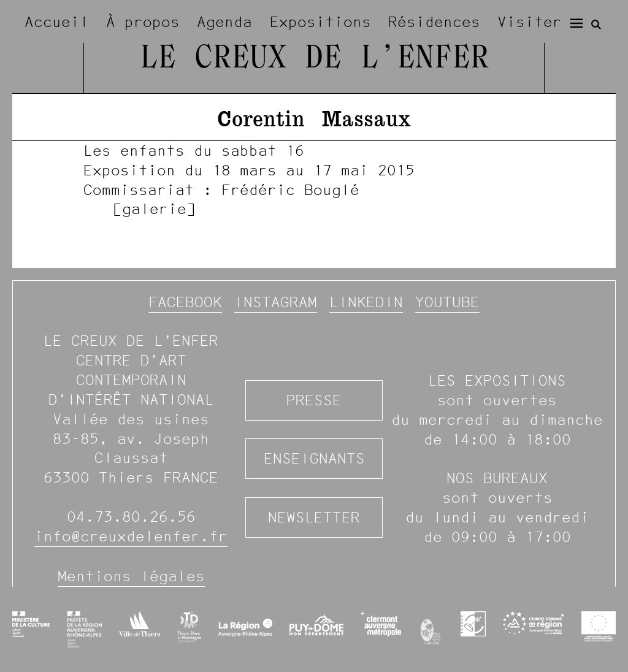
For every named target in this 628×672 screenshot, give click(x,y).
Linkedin (366, 302)
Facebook (185, 302)
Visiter (530, 22)
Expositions (320, 22)
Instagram (276, 302)
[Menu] (576, 23)
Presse (314, 400)
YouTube (447, 302)
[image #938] (314, 180)
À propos (143, 22)
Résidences (434, 22)
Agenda (224, 22)
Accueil (57, 22)
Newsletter (314, 517)
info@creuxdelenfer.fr (131, 536)
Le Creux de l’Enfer (314, 59)
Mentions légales (131, 576)
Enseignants (314, 458)
